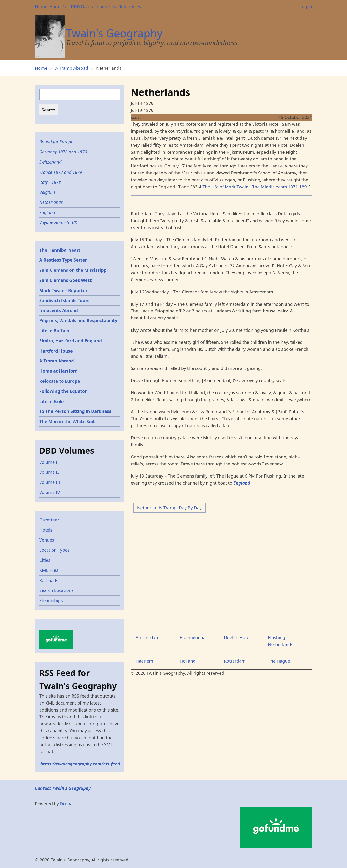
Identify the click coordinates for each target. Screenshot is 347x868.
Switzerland (50, 162)
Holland (188, 661)
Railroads (49, 580)
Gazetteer (49, 520)
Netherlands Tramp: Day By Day (169, 508)
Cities (45, 560)
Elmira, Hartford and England (71, 341)
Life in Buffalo (54, 331)
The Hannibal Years (60, 250)
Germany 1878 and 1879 (63, 152)
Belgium (47, 192)
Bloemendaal (193, 637)
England (47, 212)
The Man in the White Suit (67, 421)
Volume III (50, 482)
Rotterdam (235, 661)
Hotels (46, 530)
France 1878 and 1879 (61, 172)
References (130, 7)
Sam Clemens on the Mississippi (73, 270)
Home (41, 7)
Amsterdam (148, 637)
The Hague (279, 661)
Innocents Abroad (59, 310)
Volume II (49, 472)
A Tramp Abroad (72, 68)
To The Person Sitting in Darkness (75, 411)
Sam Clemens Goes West (66, 280)
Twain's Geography (114, 33)
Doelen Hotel (237, 637)
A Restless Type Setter (63, 260)
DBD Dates (82, 7)
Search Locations (57, 590)
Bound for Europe (56, 142)
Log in (306, 7)
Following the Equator (63, 391)
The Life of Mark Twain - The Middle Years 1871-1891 (256, 187)
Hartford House (56, 351)
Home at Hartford (58, 371)
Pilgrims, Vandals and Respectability (78, 320)
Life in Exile (52, 401)
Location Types (54, 550)
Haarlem (144, 661)
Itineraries (106, 7)
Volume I (48, 462)
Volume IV (50, 492)
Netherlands (51, 202)
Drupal (67, 804)
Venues (47, 540)
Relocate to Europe (60, 381)
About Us (59, 7)
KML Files (49, 570)
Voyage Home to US (58, 222)
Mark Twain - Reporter (63, 290)
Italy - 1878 (50, 182)
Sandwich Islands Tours (64, 300)
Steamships (51, 600)
